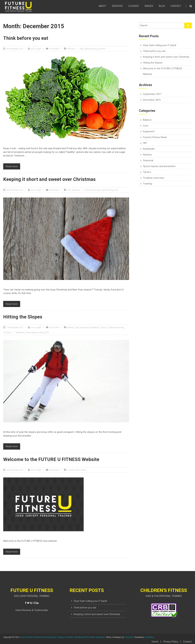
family (97, 190)
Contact (187, 641)
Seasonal (76, 190)
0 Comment (54, 49)
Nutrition (71, 49)
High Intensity (107, 190)
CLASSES (134, 6)
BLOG (162, 6)
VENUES (149, 6)
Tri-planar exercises (116, 327)
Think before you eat (26, 38)
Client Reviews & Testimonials (32, 610)
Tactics (103, 327)
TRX (47, 332)
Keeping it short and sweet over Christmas (50, 179)
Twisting (7, 332)
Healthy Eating (90, 49)
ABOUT (102, 6)
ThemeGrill (129, 637)
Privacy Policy (171, 641)
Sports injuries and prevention (159, 166)
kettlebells (20, 332)
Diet (81, 49)
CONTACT (176, 6)
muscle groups (32, 332)
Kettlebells (95, 327)
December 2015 (152, 100)
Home (155, 641)
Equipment (85, 327)
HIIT (69, 190)
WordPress (149, 637)
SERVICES (117, 6)
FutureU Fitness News (77, 470)
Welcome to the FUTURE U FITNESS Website (52, 459)
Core (77, 327)
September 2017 (152, 94)
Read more (12, 166)
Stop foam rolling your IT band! (160, 45)
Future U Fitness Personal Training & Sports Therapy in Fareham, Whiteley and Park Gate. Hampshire (62, 637)
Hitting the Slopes (23, 317)
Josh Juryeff (36, 49)
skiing (42, 332)
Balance (71, 327)
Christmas (89, 190)
